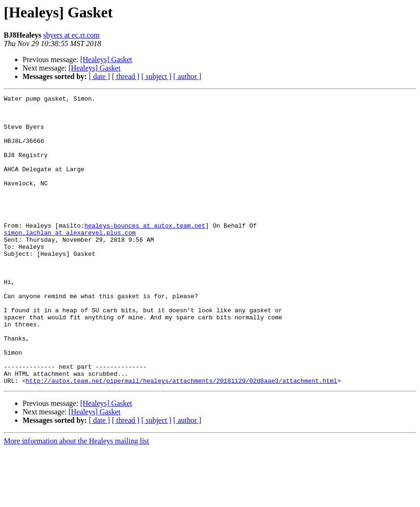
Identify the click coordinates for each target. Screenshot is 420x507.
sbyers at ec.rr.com (71, 35)
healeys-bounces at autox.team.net (145, 252)
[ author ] (187, 76)
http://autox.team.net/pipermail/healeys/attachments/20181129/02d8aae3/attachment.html (182, 438)
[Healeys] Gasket (106, 59)
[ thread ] (126, 76)
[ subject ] (156, 76)
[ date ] (99, 76)
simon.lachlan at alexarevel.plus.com (70, 261)
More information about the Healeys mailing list (76, 499)
